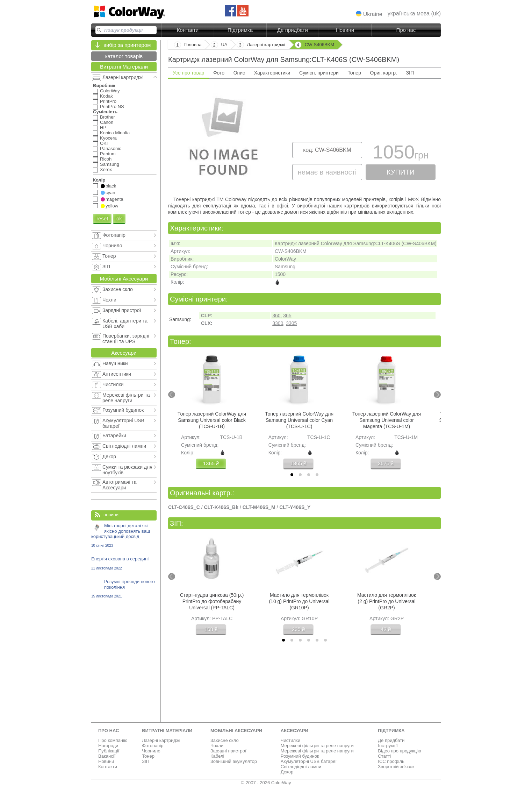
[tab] (292, 475)
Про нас (406, 30)
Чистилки (290, 740)
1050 (401, 154)
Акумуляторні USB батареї (309, 761)
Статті (384, 756)
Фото (219, 73)
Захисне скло (225, 740)
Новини (345, 30)
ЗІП (410, 73)
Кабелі (217, 756)
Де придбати (293, 30)
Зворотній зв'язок (396, 767)
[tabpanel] (304, 137)
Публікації (109, 751)
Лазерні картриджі (161, 740)
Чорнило (151, 751)
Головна (193, 45)
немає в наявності (327, 172)
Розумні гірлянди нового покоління (124, 589)
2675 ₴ (386, 463)
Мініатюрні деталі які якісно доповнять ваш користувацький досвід (124, 535)
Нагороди (108, 746)
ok (119, 218)
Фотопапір (153, 746)
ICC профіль (391, 761)
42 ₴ (386, 629)
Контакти (188, 30)
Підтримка (240, 30)
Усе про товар (189, 73)
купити (401, 172)
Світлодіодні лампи (301, 767)
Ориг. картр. (384, 73)
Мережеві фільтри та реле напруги (317, 746)
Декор (287, 772)
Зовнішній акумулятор (234, 761)
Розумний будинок (300, 756)
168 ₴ (211, 629)
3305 (291, 323)
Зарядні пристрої (228, 751)
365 (287, 316)
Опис (239, 73)
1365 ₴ (211, 463)
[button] (369, 14)
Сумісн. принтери (319, 73)
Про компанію (113, 740)
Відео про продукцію (399, 751)
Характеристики (272, 73)
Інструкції (388, 746)
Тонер (354, 73)
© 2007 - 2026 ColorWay (266, 783)
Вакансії (107, 756)
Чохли (217, 746)
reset (102, 218)
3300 (278, 323)
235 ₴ (298, 629)
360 (276, 316)
